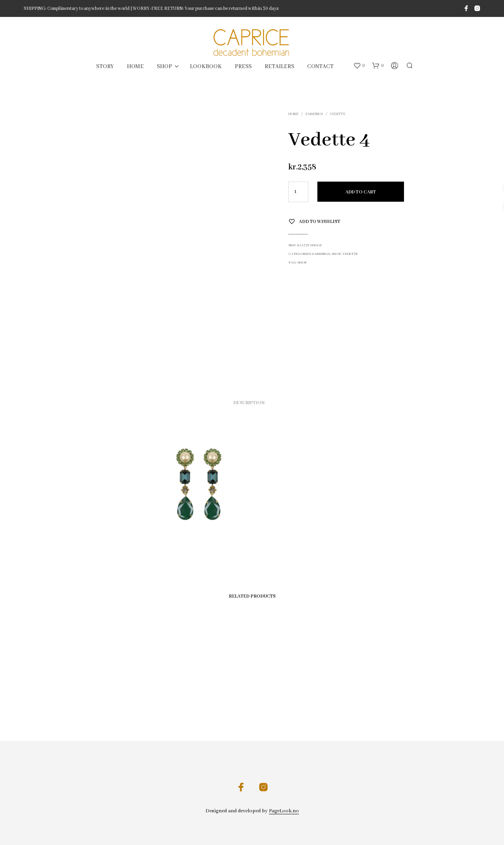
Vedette (338, 114)
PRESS (243, 67)
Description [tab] (249, 403)
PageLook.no (284, 811)
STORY (105, 67)
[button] (359, 66)
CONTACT (320, 67)
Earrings (314, 114)
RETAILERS (279, 67)
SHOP (164, 67)
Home (293, 114)
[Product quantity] (298, 192)
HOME (135, 67)
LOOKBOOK (206, 67)
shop (302, 263)
